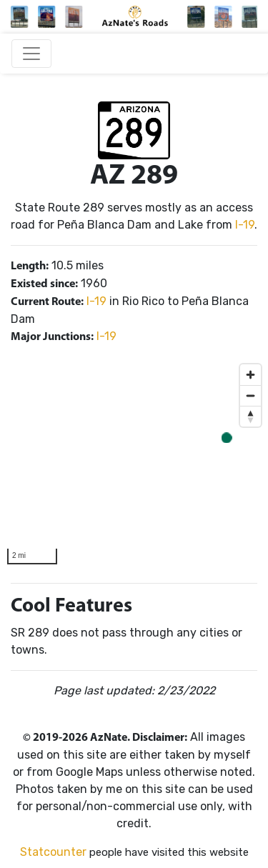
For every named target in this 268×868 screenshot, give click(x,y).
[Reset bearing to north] (250, 416)
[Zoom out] (250, 395)
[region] (134, 464)
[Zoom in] (250, 375)
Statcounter (53, 852)
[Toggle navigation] (31, 54)
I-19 (245, 225)
